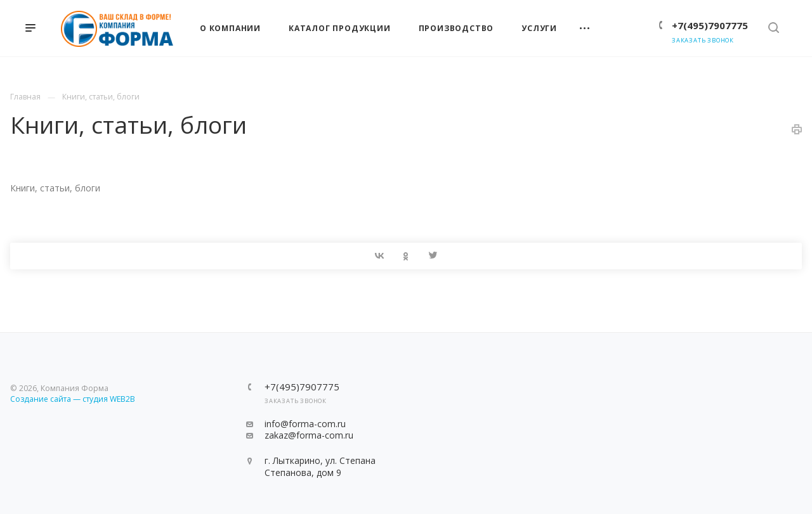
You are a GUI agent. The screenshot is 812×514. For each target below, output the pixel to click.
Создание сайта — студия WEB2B (73, 399)
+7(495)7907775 (710, 25)
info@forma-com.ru (305, 424)
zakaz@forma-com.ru (309, 435)
